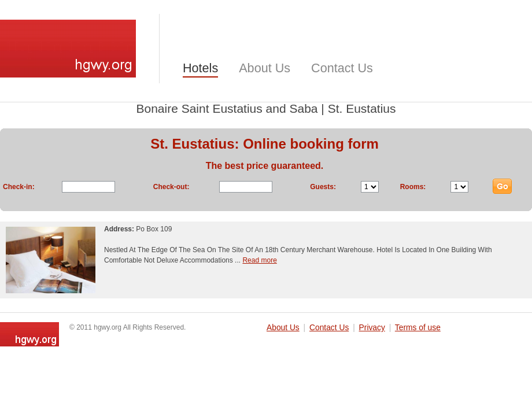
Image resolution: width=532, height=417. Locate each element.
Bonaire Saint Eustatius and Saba (227, 108)
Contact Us (342, 68)
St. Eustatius (362, 108)
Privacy (372, 328)
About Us (265, 68)
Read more (259, 260)
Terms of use (418, 328)
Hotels (200, 68)
